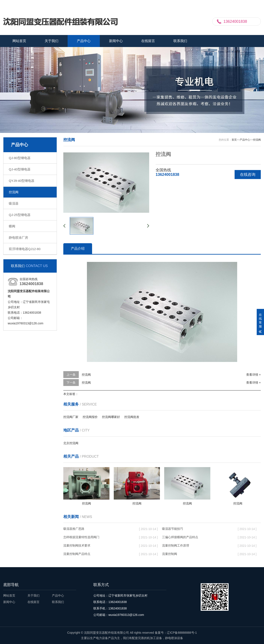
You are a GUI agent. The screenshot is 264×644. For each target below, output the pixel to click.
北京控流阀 (71, 443)
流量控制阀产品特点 (77, 554)
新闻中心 (116, 41)
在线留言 (148, 41)
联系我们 (238, 4)
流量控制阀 (170, 554)
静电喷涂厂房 (18, 238)
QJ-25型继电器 (20, 215)
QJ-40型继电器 (20, 169)
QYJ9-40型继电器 (22, 181)
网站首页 (19, 41)
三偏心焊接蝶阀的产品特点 (180, 537)
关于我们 (52, 41)
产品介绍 (78, 248)
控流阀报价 (90, 417)
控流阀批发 (132, 417)
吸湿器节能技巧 (173, 529)
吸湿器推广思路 (74, 529)
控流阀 (14, 192)
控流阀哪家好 (111, 417)
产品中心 (84, 41)
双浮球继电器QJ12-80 (25, 249)
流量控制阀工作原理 (176, 545)
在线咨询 (248, 175)
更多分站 (255, 4)
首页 (234, 140)
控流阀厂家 (71, 417)
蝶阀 (12, 226)
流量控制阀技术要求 (77, 545)
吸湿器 (14, 203)
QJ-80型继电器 (20, 158)
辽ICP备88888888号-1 (182, 633)
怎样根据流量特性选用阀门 (81, 537)
